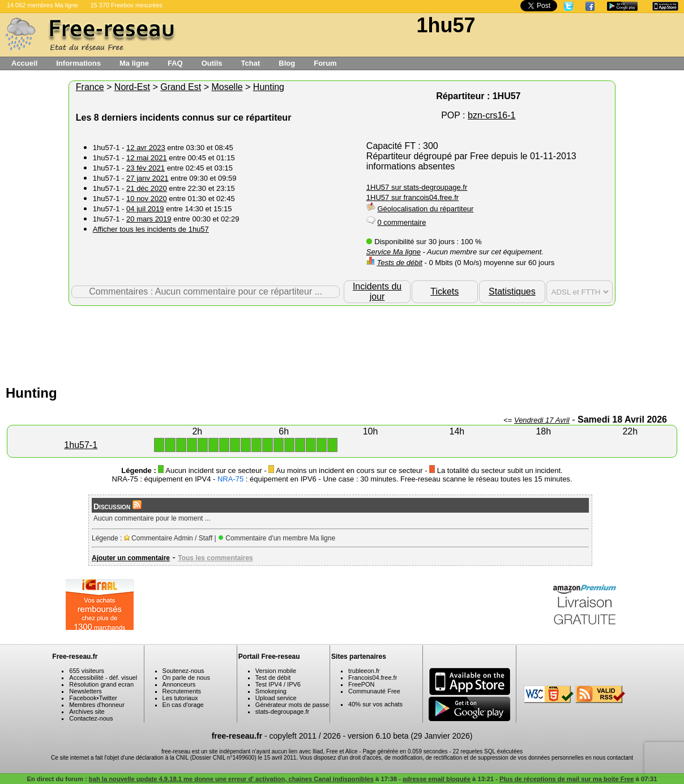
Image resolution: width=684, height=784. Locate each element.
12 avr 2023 (146, 148)
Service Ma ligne (394, 252)
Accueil (24, 63)
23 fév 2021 (146, 168)
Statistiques (512, 291)
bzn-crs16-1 (491, 115)
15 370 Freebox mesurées (127, 5)
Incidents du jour (377, 291)
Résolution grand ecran (101, 684)
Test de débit (273, 678)
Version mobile (276, 671)
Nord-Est (132, 87)
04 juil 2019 (145, 209)
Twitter (108, 698)
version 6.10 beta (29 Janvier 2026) (410, 736)
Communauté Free (374, 691)
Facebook (83, 698)
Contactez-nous (91, 718)
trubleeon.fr (364, 671)
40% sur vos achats (375, 704)
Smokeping (271, 691)
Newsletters (85, 691)
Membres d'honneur (97, 705)
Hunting (269, 87)
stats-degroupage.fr (282, 711)
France (90, 87)
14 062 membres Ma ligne (42, 5)
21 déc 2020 (147, 188)
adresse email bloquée (437, 779)
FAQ (175, 63)
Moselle (227, 87)
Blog (287, 63)
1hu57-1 (81, 445)
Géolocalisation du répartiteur (425, 209)
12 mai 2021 (147, 158)
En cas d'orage (183, 705)
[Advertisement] (342, 343)
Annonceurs (179, 684)
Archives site (87, 711)
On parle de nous (186, 678)
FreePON (361, 684)
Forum (325, 63)
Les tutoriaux (180, 698)
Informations (78, 63)
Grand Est (181, 87)
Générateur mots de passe (292, 705)
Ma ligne (134, 63)
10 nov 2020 (147, 199)
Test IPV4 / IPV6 (278, 684)
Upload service (276, 698)
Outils (212, 63)
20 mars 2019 (149, 219)
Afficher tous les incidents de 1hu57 (151, 229)
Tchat (251, 63)
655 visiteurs (87, 671)
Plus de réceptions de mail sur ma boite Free (567, 779)
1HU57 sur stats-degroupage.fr (417, 187)
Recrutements (182, 691)
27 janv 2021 (147, 178)
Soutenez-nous (183, 671)
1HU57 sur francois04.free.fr (412, 197)
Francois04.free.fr (373, 678)
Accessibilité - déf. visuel (103, 678)
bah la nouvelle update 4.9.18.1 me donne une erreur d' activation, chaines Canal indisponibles (231, 779)
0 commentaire (401, 222)
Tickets (444, 291)
